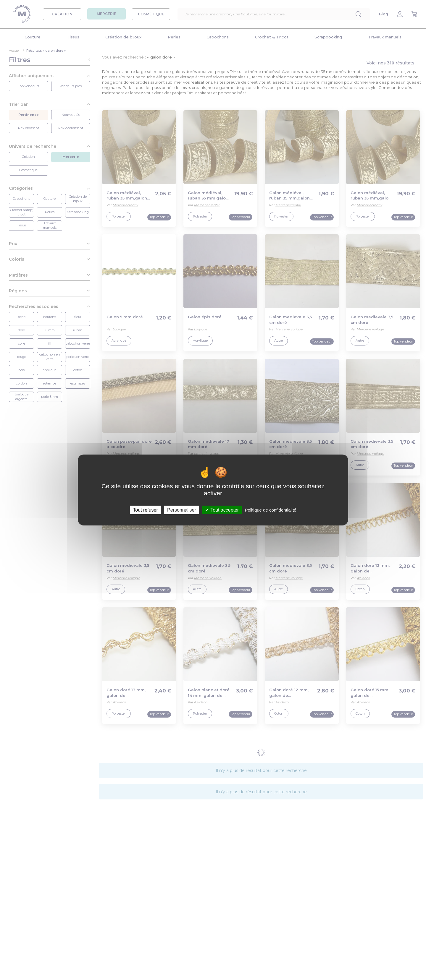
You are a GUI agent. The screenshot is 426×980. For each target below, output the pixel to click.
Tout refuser (145, 510)
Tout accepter (222, 510)
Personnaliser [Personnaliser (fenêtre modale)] (182, 510)
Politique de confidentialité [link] (270, 510)
